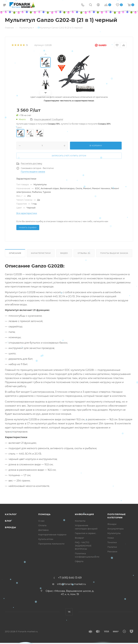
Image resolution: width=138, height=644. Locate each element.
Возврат (79, 538)
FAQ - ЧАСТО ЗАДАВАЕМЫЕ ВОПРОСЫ (83, 546)
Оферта (79, 561)
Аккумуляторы (116, 529)
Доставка (43, 530)
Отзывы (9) (84, 253)
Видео (64, 253)
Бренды (10, 527)
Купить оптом (46, 539)
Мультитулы (114, 533)
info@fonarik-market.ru (71, 584)
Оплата (42, 525)
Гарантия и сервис (85, 533)
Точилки (112, 542)
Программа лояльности (51, 544)
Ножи (111, 538)
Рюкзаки (112, 551)
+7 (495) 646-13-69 (70, 578)
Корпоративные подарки (52, 534)
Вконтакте (69, 612)
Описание (15, 253)
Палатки (112, 547)
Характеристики (41, 253)
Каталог (11, 514)
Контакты (80, 521)
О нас (41, 521)
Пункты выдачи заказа (33, 172)
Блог (8, 521)
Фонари (112, 524)
